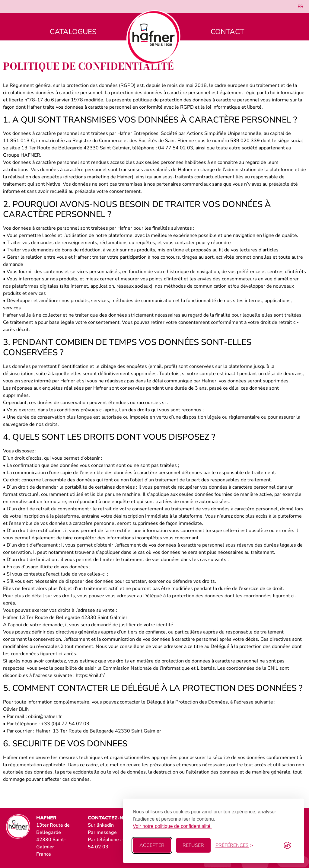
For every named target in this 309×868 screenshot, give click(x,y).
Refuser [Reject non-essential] (193, 845)
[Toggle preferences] (234, 845)
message (107, 832)
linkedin (105, 825)
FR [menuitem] (301, 7)
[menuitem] (301, 7)
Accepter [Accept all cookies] (152, 845)
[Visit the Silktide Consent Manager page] (287, 845)
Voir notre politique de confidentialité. (172, 826)
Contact (227, 32)
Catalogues (73, 32)
